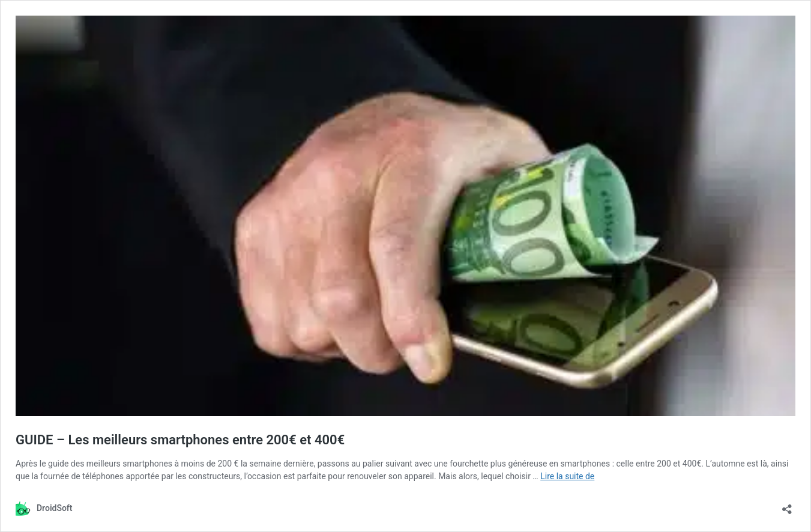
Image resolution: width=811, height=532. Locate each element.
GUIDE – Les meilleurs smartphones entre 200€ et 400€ (180, 440)
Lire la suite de (567, 476)
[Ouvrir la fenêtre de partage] (787, 505)
